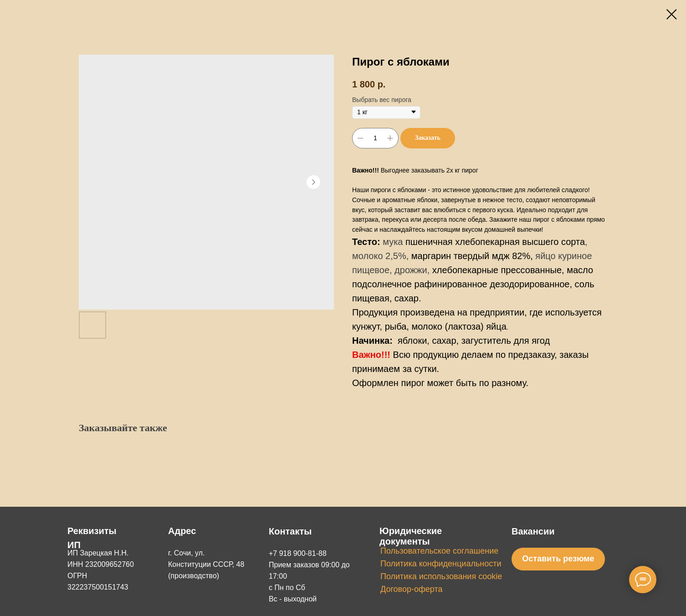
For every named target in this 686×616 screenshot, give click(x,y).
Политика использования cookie (441, 576)
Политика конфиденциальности (441, 564)
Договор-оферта (411, 589)
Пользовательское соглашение (439, 551)
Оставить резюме (558, 559)
